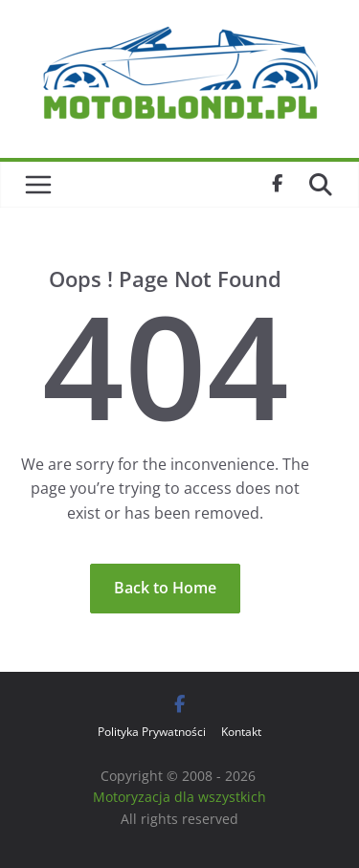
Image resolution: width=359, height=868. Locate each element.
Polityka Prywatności (152, 732)
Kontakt (241, 732)
